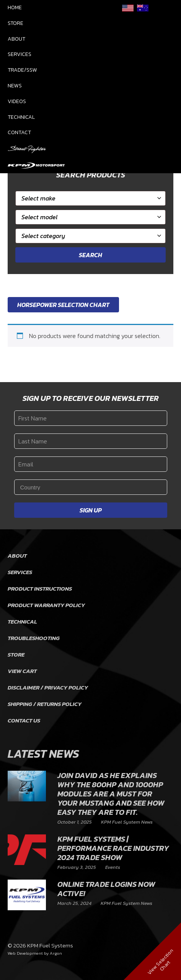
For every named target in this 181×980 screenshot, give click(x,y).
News (15, 86)
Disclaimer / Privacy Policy (48, 687)
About (16, 39)
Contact (19, 132)
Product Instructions (40, 588)
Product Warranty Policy (46, 605)
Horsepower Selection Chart (63, 305)
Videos (17, 101)
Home (15, 7)
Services (20, 54)
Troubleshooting (34, 638)
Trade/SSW (22, 70)
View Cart (22, 671)
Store (15, 23)
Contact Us (24, 720)
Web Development (25, 953)
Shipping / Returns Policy (45, 704)
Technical (21, 117)
